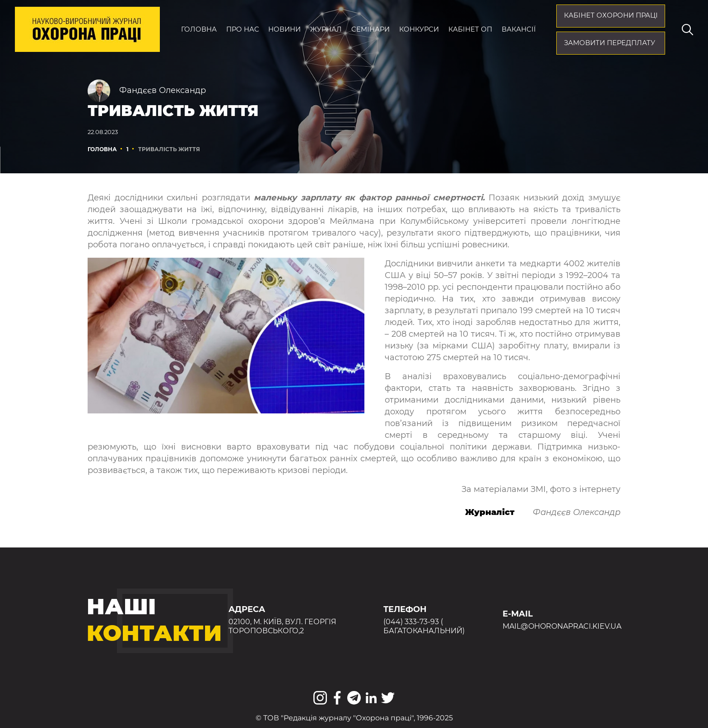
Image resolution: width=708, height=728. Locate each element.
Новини (284, 29)
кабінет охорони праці (611, 15)
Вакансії (519, 29)
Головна (199, 29)
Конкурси (419, 29)
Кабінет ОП (470, 29)
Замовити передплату (610, 43)
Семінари (370, 29)
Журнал (326, 29)
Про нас (243, 29)
